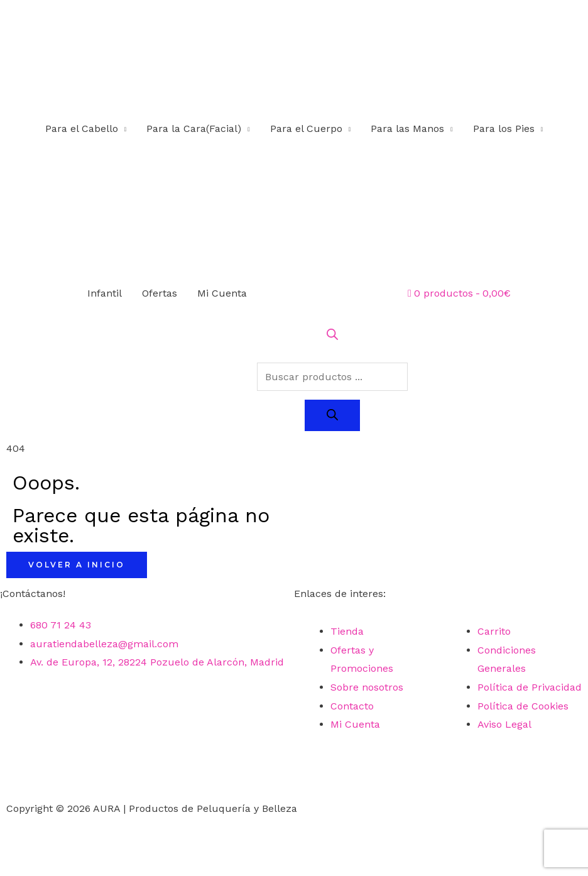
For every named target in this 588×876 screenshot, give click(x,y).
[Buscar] (332, 415)
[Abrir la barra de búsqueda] (332, 337)
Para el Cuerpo (306, 129)
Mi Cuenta (222, 293)
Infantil (105, 293)
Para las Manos (407, 129)
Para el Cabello (82, 129)
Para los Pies (504, 129)
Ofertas (160, 293)
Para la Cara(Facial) (194, 129)
